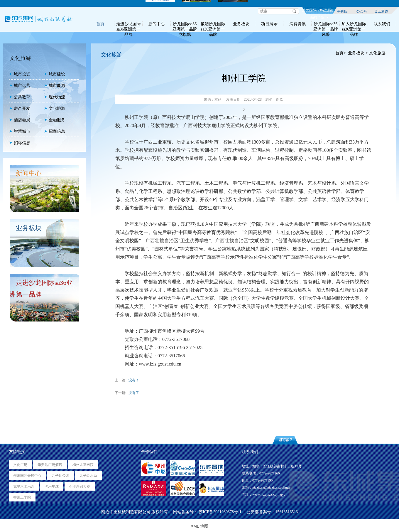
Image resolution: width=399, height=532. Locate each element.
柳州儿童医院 (83, 465)
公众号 (362, 11)
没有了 (134, 380)
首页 (100, 24)
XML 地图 (199, 526)
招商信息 (55, 131)
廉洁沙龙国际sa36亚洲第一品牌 (213, 24)
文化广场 (20, 465)
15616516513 (286, 512)
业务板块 (241, 24)
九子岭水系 (88, 476)
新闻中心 (157, 24)
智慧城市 (20, 131)
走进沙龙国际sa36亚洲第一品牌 (129, 24)
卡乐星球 (52, 486)
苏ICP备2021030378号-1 (220, 512)
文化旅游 (55, 108)
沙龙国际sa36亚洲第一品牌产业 (319, 11)
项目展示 (269, 24)
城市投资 (20, 74)
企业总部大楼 (80, 486)
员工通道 (381, 11)
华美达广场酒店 (50, 465)
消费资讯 (297, 24)
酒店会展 (20, 120)
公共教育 (20, 97)
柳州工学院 (22, 497)
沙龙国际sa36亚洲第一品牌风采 (326, 24)
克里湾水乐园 (24, 486)
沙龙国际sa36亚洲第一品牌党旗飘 (185, 24)
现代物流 (55, 97)
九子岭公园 (60, 476)
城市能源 (55, 86)
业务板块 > (358, 53)
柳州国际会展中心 (27, 476)
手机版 (342, 11)
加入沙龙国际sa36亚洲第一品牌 (354, 24)
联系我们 (382, 24)
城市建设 (55, 74)
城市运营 (20, 86)
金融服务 (55, 120)
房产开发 (20, 108)
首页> (340, 53)
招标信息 (20, 143)
